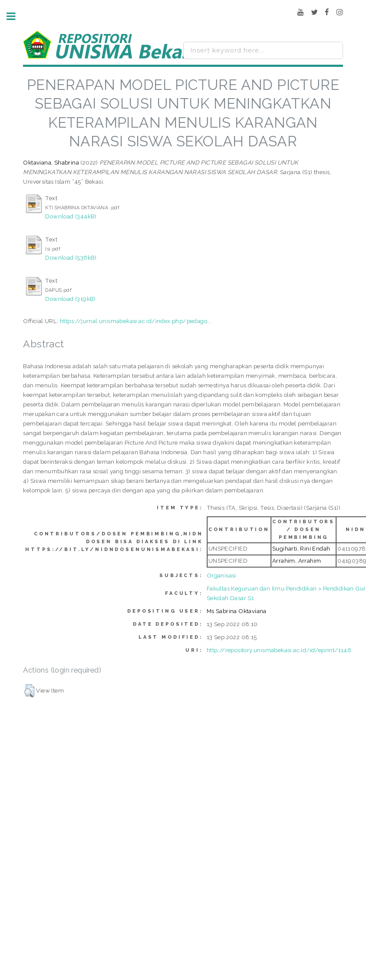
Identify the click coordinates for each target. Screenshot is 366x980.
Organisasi (221, 575)
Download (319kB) (70, 299)
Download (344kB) (71, 216)
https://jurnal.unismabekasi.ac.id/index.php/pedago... (136, 321)
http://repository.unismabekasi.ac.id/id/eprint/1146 (279, 650)
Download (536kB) (71, 257)
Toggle (16, 16)
